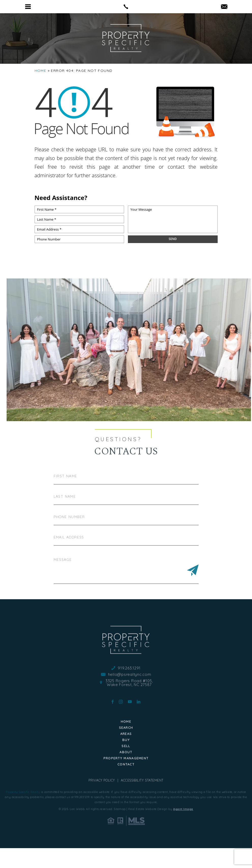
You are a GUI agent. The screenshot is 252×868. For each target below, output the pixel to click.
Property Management (126, 780)
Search (126, 750)
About (126, 774)
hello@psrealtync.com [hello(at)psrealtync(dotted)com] (130, 696)
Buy (126, 762)
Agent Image (183, 831)
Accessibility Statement (142, 802)
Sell (126, 768)
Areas (126, 756)
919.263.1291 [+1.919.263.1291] (129, 690)
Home (126, 743)
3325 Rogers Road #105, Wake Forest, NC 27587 (129, 705)
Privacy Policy (102, 802)
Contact (126, 786)
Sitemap (120, 831)
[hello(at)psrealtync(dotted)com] (224, 7)
